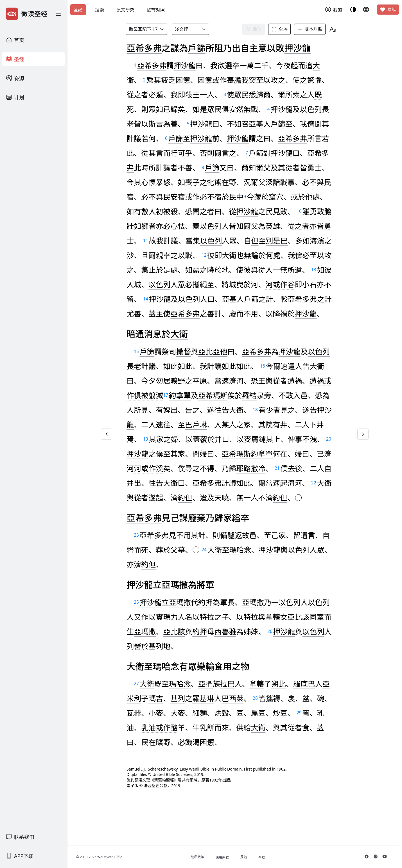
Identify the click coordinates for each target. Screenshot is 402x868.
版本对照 (311, 29)
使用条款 (226, 857)
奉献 (388, 10)
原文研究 (125, 10)
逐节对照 (156, 10)
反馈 (247, 857)
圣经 (78, 10)
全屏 (281, 29)
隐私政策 (201, 857)
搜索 (100, 10)
